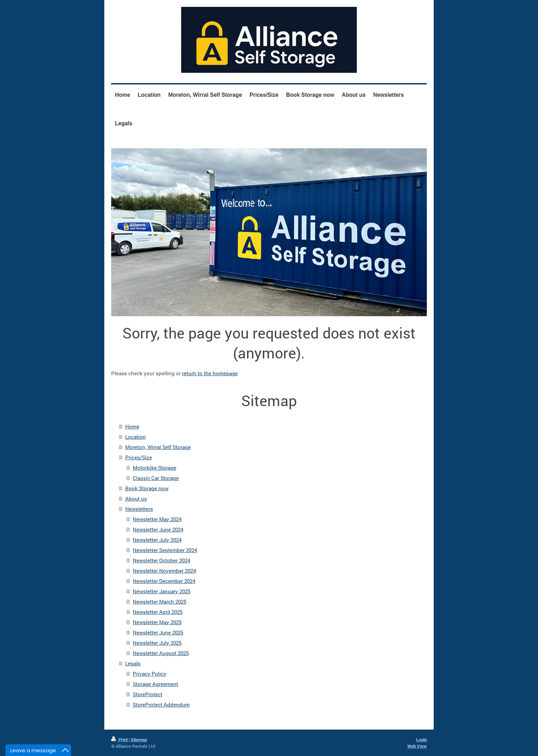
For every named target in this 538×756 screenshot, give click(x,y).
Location (136, 437)
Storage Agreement (155, 684)
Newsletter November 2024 (164, 571)
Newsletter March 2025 (160, 602)
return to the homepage (210, 373)
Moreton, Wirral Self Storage (158, 447)
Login (422, 740)
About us (136, 499)
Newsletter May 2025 (157, 622)
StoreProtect (148, 694)
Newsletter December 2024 (164, 581)
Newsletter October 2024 (161, 560)
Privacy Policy (150, 674)
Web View (417, 746)
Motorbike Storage (155, 468)
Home (132, 426)
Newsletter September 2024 (165, 550)
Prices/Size (139, 457)
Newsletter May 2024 (157, 519)
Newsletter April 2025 (158, 612)
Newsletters (139, 509)
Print (120, 740)
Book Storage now (147, 488)
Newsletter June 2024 (158, 529)
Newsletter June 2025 (158, 632)
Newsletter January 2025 (162, 591)
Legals (133, 663)
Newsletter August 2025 (161, 653)
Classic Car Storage (156, 478)
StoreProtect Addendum (161, 705)
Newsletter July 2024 (157, 540)
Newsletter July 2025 (157, 643)
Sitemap (139, 740)
